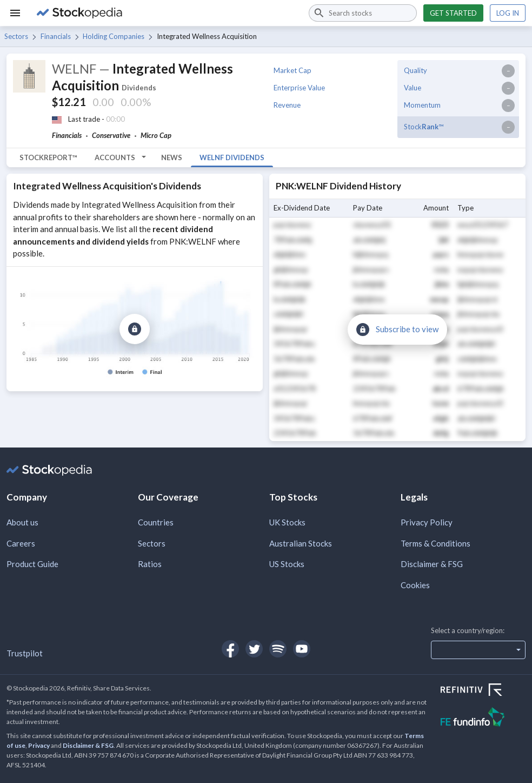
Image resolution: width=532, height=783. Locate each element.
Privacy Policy (427, 522)
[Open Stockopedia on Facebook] (230, 649)
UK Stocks (287, 522)
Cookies (415, 585)
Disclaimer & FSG (432, 564)
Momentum (422, 105)
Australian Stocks (301, 543)
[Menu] (15, 13)
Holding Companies (114, 36)
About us (22, 522)
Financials (56, 36)
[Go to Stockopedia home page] (166, 13)
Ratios (150, 564)
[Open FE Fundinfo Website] (483, 718)
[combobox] (363, 13)
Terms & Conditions (435, 543)
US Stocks (287, 564)
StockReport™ (48, 157)
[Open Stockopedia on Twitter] (254, 649)
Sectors (16, 36)
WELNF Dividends (232, 157)
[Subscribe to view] (135, 329)
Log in (508, 13)
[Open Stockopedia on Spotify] (278, 649)
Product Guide (32, 564)
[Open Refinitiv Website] (483, 691)
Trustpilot (25, 653)
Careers (21, 543)
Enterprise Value (299, 88)
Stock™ (424, 127)
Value (413, 88)
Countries (156, 522)
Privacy (39, 745)
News (172, 157)
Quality (415, 70)
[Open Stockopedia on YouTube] (302, 649)
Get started (453, 13)
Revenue (287, 105)
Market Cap (292, 70)
